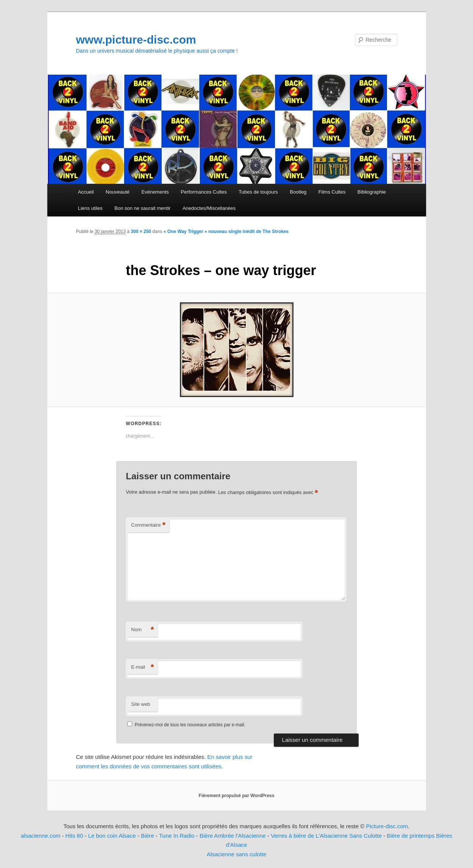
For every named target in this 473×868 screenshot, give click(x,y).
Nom (142, 630)
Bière (148, 836)
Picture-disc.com (387, 826)
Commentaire (148, 525)
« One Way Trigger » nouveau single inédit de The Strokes (226, 231)
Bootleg (298, 192)
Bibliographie (372, 192)
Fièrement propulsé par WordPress (237, 796)
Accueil (86, 192)
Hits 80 (74, 836)
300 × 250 (141, 231)
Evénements (155, 192)
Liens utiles (90, 208)
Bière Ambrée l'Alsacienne (233, 836)
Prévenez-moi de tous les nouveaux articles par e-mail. (190, 725)
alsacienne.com (41, 836)
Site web (140, 704)
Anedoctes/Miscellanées (209, 208)
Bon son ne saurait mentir (142, 208)
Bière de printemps (411, 836)
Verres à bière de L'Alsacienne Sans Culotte (326, 836)
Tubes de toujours (258, 192)
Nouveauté (118, 192)
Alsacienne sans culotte (237, 854)
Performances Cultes (204, 192)
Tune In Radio (178, 836)
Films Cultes (332, 192)
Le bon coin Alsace (112, 836)
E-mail (142, 667)
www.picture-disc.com (136, 40)
